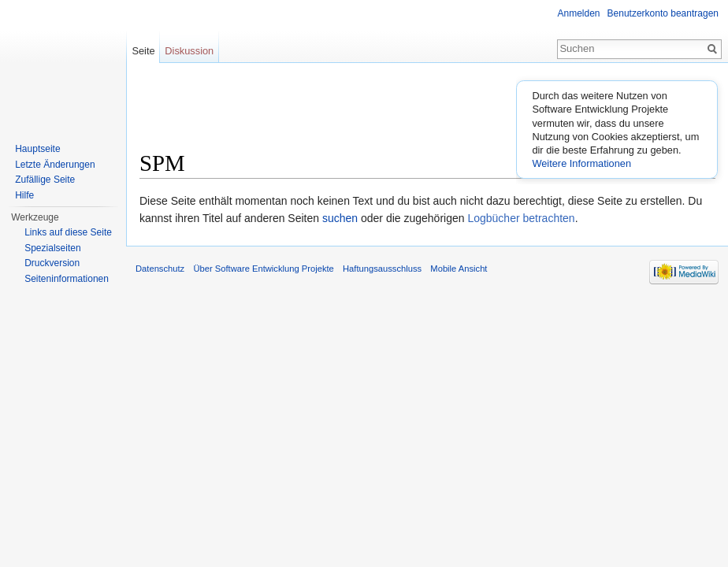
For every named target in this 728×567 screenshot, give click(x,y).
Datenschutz (160, 269)
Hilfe (24, 195)
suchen (340, 218)
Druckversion (52, 263)
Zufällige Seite (45, 180)
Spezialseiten (52, 248)
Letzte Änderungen (55, 165)
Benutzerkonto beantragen (663, 13)
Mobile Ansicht (459, 269)
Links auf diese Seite (68, 232)
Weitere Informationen (581, 163)
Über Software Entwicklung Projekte (263, 269)
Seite (143, 51)
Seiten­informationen (67, 279)
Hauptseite (37, 149)
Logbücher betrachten (521, 218)
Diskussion (189, 51)
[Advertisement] (428, 111)
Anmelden (579, 13)
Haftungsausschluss (382, 269)
